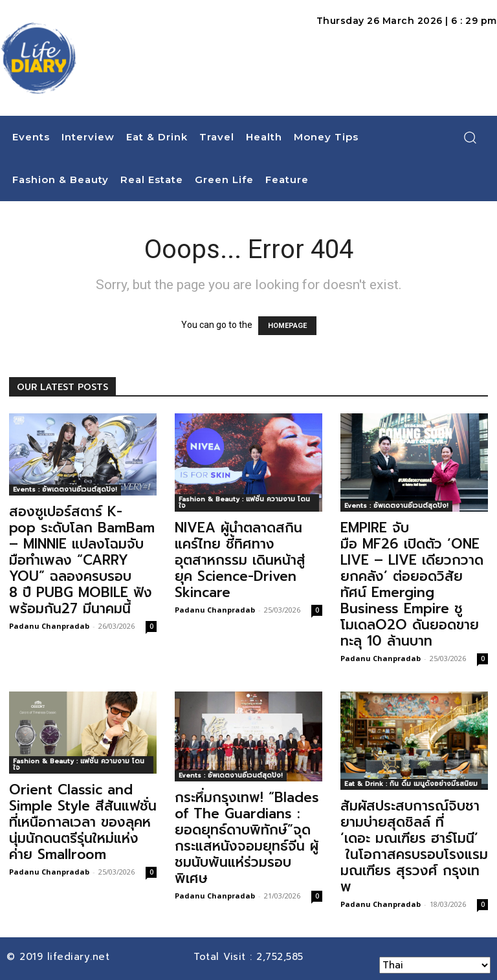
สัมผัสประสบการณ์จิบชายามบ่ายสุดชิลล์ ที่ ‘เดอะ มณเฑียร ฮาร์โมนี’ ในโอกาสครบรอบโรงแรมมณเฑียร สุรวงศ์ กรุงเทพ (414, 846)
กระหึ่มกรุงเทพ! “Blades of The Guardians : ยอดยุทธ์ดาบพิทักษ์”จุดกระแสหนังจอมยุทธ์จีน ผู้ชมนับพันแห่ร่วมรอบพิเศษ (247, 838)
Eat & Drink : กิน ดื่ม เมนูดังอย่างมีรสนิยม (411, 784)
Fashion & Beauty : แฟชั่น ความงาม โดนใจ (244, 502)
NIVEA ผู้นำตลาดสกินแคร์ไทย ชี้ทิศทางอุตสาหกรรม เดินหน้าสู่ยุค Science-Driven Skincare (240, 560)
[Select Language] (435, 965)
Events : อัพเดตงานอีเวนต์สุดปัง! (65, 489)
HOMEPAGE (287, 326)
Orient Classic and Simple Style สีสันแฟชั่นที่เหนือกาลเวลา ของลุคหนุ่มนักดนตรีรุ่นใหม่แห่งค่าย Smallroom (83, 822)
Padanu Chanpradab (49, 626)
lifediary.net (81, 957)
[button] (470, 137)
